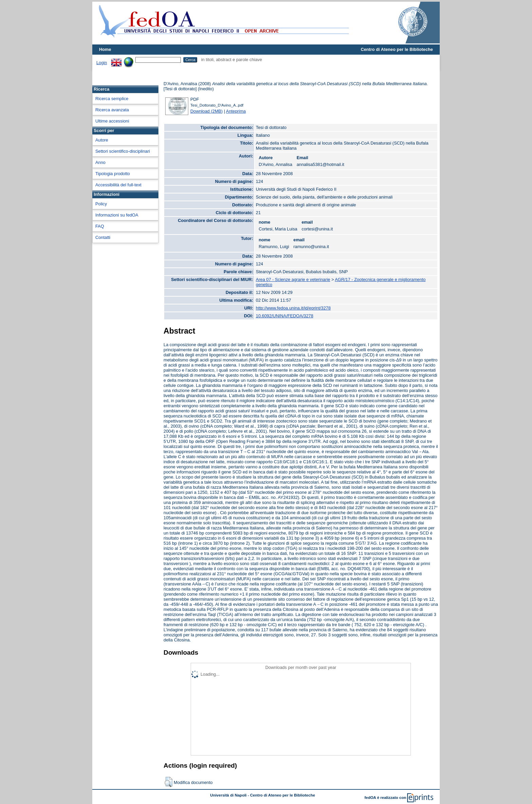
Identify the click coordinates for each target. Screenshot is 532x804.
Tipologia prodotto (113, 174)
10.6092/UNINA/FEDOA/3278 (284, 316)
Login (102, 63)
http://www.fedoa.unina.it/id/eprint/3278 (293, 308)
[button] (168, 782)
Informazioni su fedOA (117, 215)
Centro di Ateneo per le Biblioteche (397, 49)
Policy (101, 204)
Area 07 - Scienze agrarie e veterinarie (293, 279)
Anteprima (236, 111)
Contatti (103, 237)
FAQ (100, 226)
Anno (100, 162)
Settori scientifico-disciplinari (123, 151)
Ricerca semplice (112, 99)
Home (105, 49)
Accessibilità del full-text (118, 185)
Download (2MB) (206, 111)
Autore (102, 140)
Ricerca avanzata (112, 110)
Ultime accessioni (112, 121)
